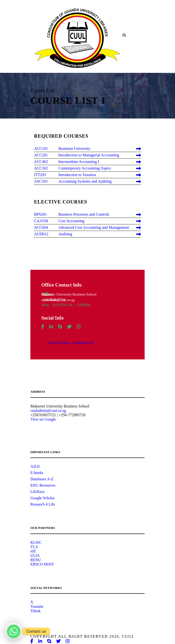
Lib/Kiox (38, 492)
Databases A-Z (42, 479)
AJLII (35, 466)
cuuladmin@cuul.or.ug (48, 411)
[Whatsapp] (14, 631)
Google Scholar (43, 498)
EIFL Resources (43, 485)
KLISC (36, 542)
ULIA (35, 555)
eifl (33, 551)
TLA (34, 547)
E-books (37, 473)
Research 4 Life (43, 504)
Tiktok (35, 611)
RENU (36, 560)
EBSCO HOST (42, 564)
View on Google (43, 419)
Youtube (37, 606)
